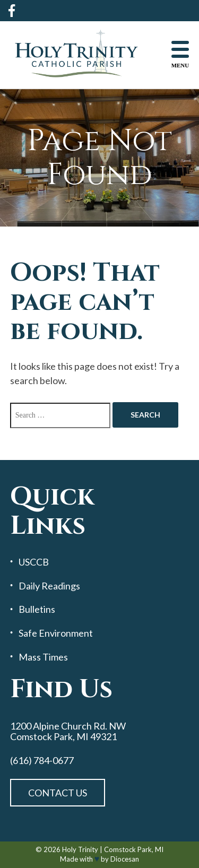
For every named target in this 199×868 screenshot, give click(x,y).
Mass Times (43, 657)
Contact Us (58, 793)
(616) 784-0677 (42, 761)
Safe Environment (56, 633)
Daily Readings (49, 586)
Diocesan (125, 859)
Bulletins (37, 609)
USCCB (34, 562)
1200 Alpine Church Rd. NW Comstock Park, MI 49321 (68, 731)
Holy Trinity (80, 849)
